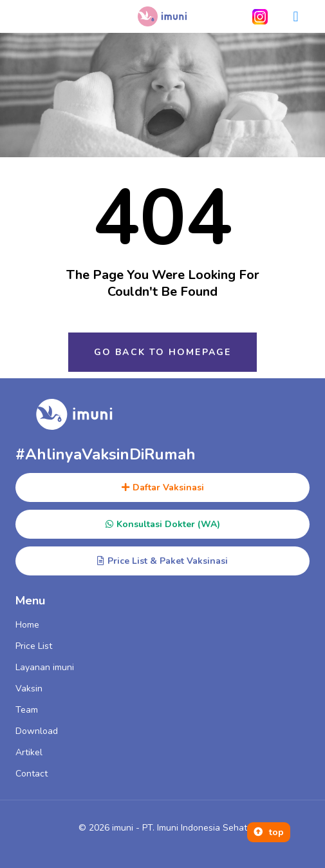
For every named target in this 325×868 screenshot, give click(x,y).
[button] (296, 16)
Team (27, 710)
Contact (32, 774)
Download (37, 731)
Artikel (29, 752)
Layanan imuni (45, 667)
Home (27, 625)
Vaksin (29, 689)
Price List (34, 646)
